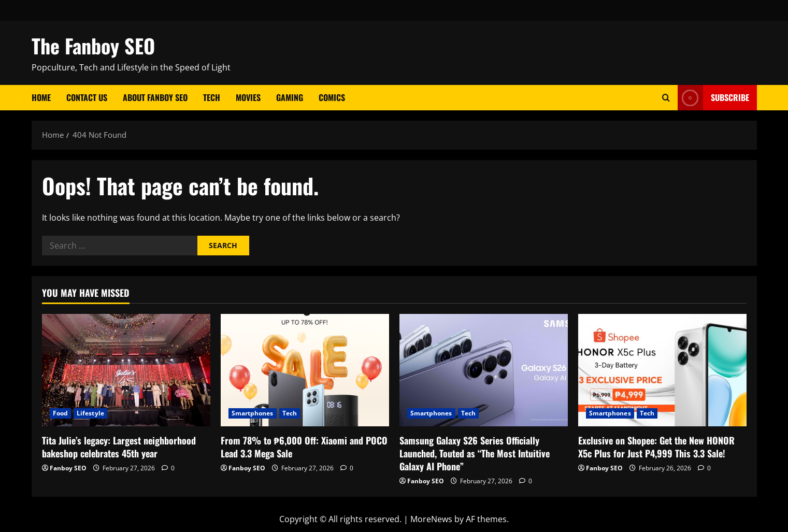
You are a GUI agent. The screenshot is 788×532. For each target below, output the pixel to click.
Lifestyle (90, 413)
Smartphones (253, 413)
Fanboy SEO (68, 468)
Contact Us (87, 97)
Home (41, 97)
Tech (212, 97)
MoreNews (431, 519)
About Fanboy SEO (155, 97)
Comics (332, 97)
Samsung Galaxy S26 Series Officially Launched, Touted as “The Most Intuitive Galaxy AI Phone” (475, 453)
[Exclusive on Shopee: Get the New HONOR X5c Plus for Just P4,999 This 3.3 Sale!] (662, 370)
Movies (248, 97)
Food (60, 413)
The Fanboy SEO (93, 46)
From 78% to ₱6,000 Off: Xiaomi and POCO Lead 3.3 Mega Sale (304, 447)
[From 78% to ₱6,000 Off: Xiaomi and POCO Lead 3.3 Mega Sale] (305, 370)
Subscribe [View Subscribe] (713, 98)
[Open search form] (666, 98)
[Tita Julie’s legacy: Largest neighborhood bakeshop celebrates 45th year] (126, 370)
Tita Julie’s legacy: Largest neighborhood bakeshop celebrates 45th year (119, 447)
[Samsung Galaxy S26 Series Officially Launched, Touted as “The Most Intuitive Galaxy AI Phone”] (484, 370)
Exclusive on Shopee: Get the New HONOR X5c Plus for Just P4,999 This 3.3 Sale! (656, 447)
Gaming (290, 97)
